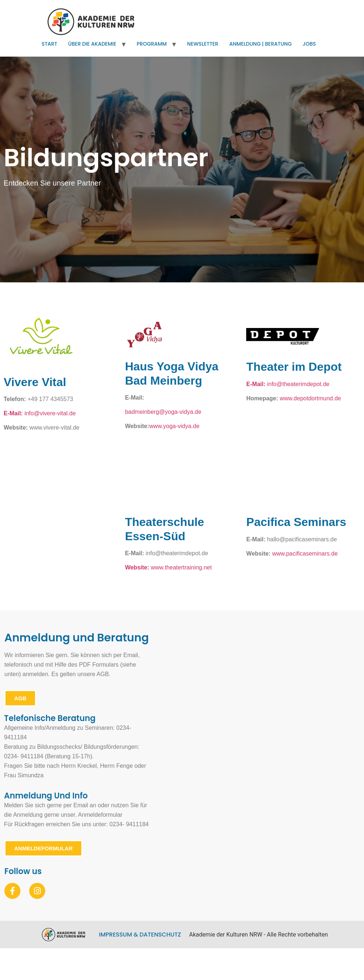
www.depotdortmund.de (310, 398)
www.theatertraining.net (181, 567)
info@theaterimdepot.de (298, 384)
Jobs (309, 44)
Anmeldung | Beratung (260, 44)
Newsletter (203, 44)
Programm (152, 44)
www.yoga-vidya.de (174, 426)
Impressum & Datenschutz (140, 935)
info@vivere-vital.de (40, 413)
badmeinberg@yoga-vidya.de (163, 412)
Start (49, 44)
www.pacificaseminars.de (305, 554)
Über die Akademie (92, 44)
